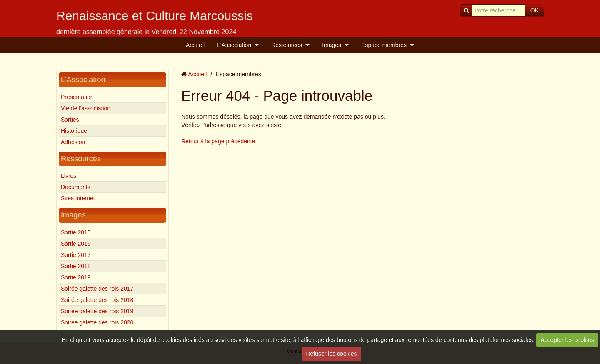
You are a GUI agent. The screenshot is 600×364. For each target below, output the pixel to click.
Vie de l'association (86, 108)
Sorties (70, 120)
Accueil (195, 45)
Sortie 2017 (76, 255)
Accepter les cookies (567, 340)
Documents (76, 187)
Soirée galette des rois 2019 (97, 311)
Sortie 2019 (76, 277)
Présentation (77, 97)
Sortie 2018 (76, 266)
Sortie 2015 (76, 232)
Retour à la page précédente (218, 141)
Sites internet (78, 198)
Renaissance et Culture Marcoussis (155, 16)
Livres (69, 176)
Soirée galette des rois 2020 (97, 322)
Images (332, 45)
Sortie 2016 (76, 244)
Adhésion (73, 142)
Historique (74, 131)
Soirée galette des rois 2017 (97, 289)
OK (535, 10)
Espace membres (384, 45)
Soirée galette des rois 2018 (97, 300)
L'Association (234, 45)
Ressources (287, 45)
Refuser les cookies (331, 354)
